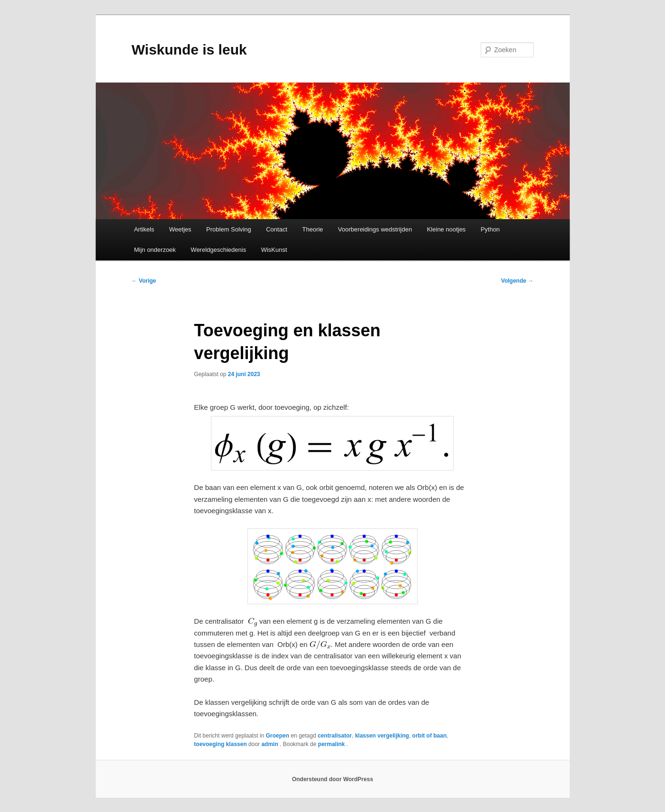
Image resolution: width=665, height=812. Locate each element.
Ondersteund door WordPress (332, 779)
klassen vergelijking (382, 736)
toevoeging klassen (220, 744)
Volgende (517, 281)
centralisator (335, 736)
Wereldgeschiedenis (218, 250)
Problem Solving (229, 229)
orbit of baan (430, 736)
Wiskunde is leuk (189, 50)
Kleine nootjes (446, 229)
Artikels (144, 229)
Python (490, 229)
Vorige (144, 281)
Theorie (313, 229)
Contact (277, 229)
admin (270, 744)
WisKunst (274, 250)
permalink (332, 744)
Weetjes (180, 229)
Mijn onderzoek (155, 250)
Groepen (278, 736)
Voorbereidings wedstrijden (375, 229)
